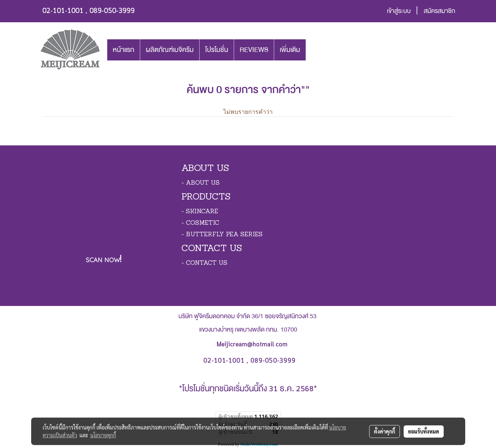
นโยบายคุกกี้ (103, 435)
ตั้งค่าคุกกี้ (385, 431)
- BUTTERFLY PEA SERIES (222, 235)
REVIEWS (254, 50)
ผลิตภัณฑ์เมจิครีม (170, 50)
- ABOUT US (201, 183)
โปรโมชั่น (217, 50)
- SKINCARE (200, 212)
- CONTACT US (204, 263)
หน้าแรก (124, 50)
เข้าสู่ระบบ (399, 11)
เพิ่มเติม (290, 50)
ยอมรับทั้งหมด (424, 431)
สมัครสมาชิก (439, 11)
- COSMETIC (200, 223)
